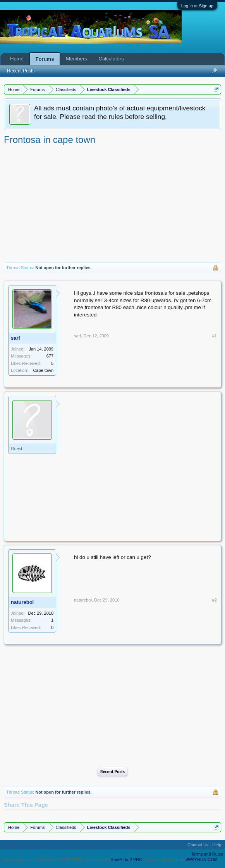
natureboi (22, 602)
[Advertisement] (112, 204)
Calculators (111, 59)
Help (217, 845)
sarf (15, 338)
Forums (45, 59)
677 (50, 356)
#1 (215, 336)
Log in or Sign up (197, 6)
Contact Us (198, 845)
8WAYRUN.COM (202, 859)
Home (17, 59)
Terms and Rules (207, 854)
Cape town (43, 370)
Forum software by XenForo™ (56, 859)
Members (76, 59)
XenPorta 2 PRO (127, 859)
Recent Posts (112, 772)
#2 (215, 600)
